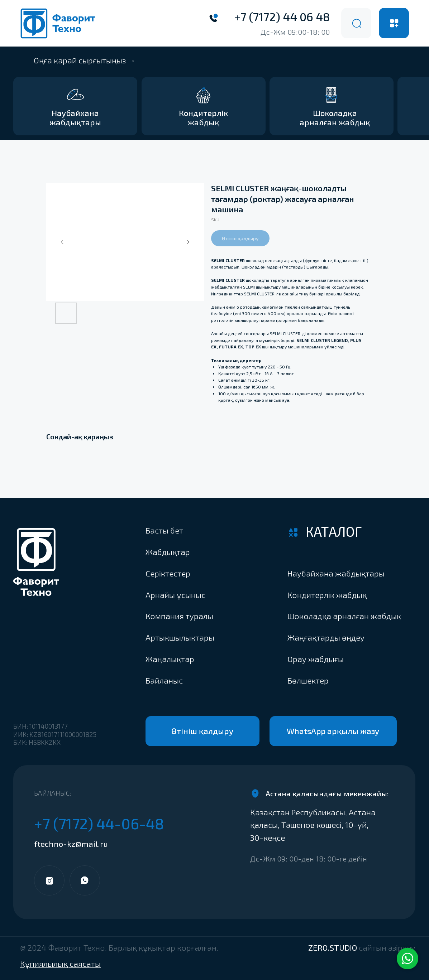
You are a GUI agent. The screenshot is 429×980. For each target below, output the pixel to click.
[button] (347, 681)
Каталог (334, 532)
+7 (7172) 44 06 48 (282, 16)
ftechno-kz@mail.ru (71, 844)
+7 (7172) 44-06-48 (99, 823)
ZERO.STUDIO (362, 948)
